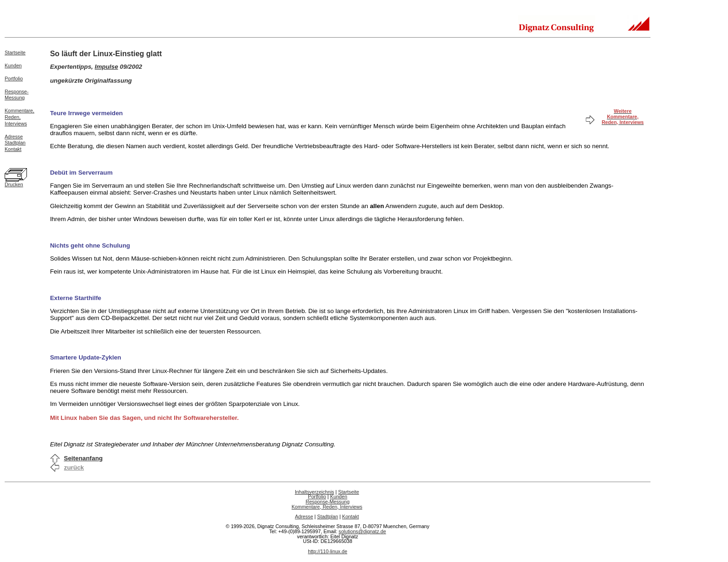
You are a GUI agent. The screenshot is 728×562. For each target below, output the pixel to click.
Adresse (14, 137)
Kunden (13, 65)
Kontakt (13, 149)
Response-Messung (17, 95)
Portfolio (14, 78)
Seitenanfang (84, 458)
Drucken (14, 184)
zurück (74, 467)
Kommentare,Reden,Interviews (19, 117)
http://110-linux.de (328, 551)
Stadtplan (15, 143)
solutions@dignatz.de (362, 531)
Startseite (15, 52)
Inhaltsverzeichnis (315, 492)
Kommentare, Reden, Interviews (327, 507)
